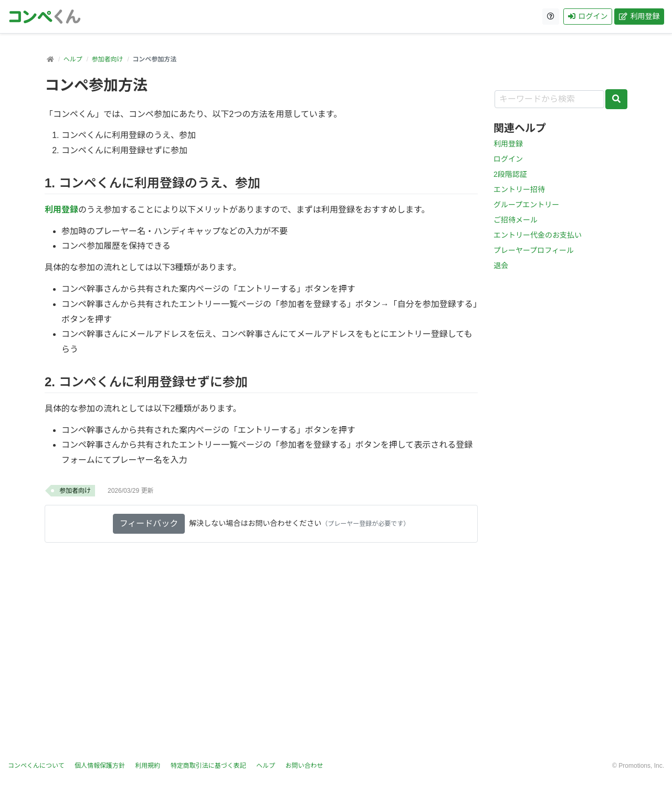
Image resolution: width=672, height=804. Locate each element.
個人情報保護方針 (100, 766)
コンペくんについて (36, 766)
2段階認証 (510, 174)
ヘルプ (73, 59)
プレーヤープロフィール (534, 250)
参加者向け (107, 59)
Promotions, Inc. (641, 766)
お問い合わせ (304, 766)
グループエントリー (526, 205)
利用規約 (148, 766)
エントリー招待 (519, 189)
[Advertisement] (336, 658)
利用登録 (639, 16)
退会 (501, 266)
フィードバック (149, 523)
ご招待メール (516, 220)
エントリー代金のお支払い (538, 235)
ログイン (588, 16)
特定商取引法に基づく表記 (208, 766)
